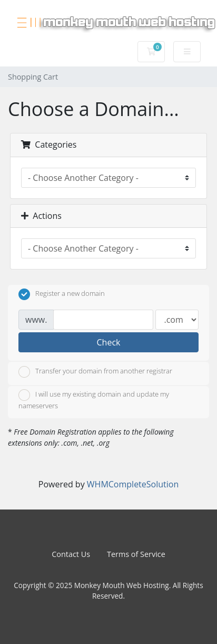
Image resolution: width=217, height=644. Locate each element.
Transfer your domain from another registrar (95, 372)
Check (109, 342)
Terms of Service (136, 554)
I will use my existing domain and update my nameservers (94, 400)
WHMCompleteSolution (133, 484)
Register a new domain (62, 294)
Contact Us (71, 554)
